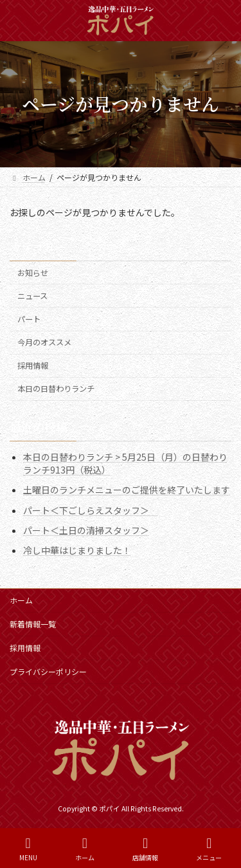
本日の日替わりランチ (56, 389)
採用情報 (33, 365)
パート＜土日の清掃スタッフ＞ (86, 530)
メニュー (209, 849)
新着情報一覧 (33, 624)
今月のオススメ (44, 342)
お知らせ (33, 273)
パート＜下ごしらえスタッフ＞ (91, 510)
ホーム (21, 600)
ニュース (32, 296)
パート (29, 319)
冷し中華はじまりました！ (77, 550)
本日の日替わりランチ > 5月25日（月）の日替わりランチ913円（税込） (125, 463)
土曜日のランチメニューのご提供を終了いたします (127, 490)
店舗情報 (145, 849)
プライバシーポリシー (48, 671)
